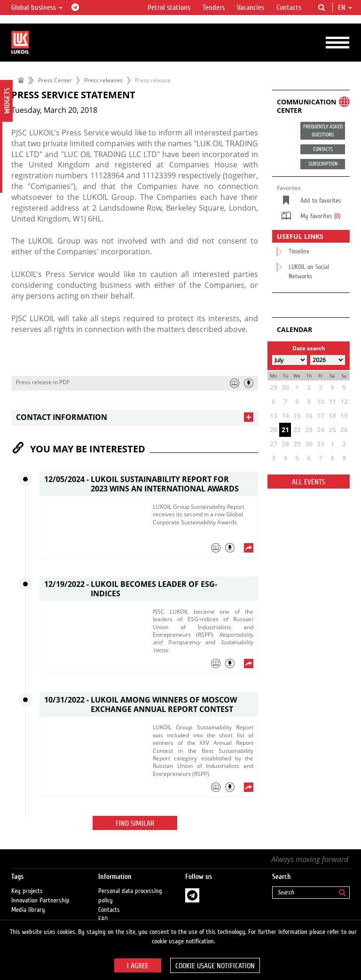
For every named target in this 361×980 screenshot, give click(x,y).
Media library (28, 910)
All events (309, 482)
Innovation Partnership (40, 901)
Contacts (289, 8)
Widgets (7, 101)
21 (285, 430)
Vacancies (251, 8)
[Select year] (328, 360)
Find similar (135, 823)
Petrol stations (169, 8)
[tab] (135, 417)
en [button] (345, 8)
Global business (37, 8)
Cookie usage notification (215, 966)
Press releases (103, 80)
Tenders (214, 8)
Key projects (27, 891)
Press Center (55, 80)
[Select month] (290, 360)
